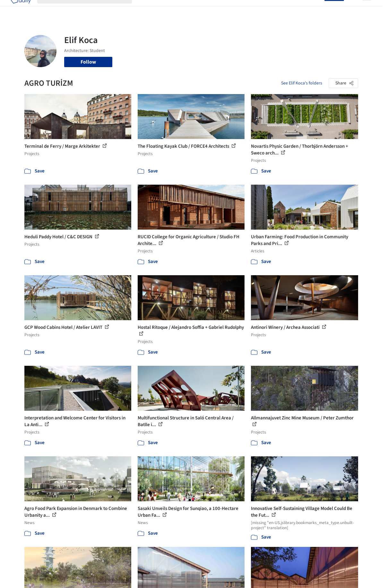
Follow (88, 62)
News (262, 9)
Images (169, 9)
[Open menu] (367, 9)
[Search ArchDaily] (90, 9)
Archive (281, 9)
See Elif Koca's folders (302, 83)
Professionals (236, 9)
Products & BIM (199, 9)
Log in (314, 9)
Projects (147, 9)
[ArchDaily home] (21, 9)
